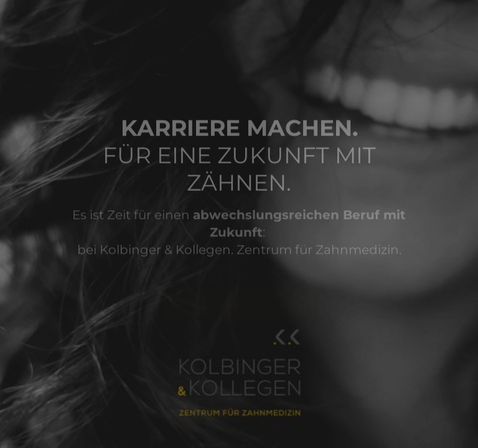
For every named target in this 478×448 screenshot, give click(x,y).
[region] (122, 400)
